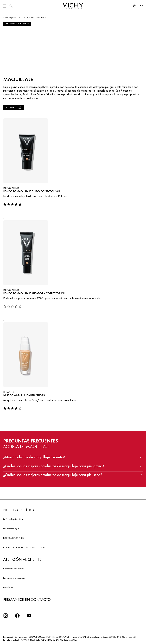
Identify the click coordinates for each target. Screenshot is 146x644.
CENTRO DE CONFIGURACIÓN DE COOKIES (24, 547)
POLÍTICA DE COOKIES (14, 538)
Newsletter (8, 587)
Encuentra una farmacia (14, 578)
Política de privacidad (13, 519)
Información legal (11, 529)
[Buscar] (11, 6)
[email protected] (11, 640)
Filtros (13, 108)
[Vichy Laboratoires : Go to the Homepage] (73, 6)
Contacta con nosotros (14, 568)
